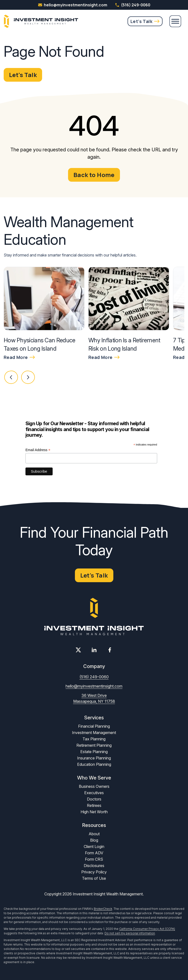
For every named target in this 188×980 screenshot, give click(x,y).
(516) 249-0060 (133, 5)
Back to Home (94, 175)
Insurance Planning (94, 758)
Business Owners (94, 786)
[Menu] (175, 21)
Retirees (94, 805)
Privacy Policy (94, 872)
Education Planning (94, 764)
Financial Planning (94, 726)
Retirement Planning (94, 745)
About (94, 834)
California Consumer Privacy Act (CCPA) (147, 929)
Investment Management (94, 733)
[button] (11, 377)
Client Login (94, 846)
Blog (94, 840)
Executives (94, 793)
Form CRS (94, 859)
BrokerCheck (103, 909)
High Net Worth (94, 812)
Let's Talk (141, 21)
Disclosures (94, 866)
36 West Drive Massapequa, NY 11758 (94, 698)
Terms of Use (94, 878)
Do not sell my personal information (130, 933)
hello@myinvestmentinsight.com (94, 686)
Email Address (38, 450)
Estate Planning (94, 752)
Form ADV (94, 853)
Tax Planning (94, 739)
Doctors (94, 799)
